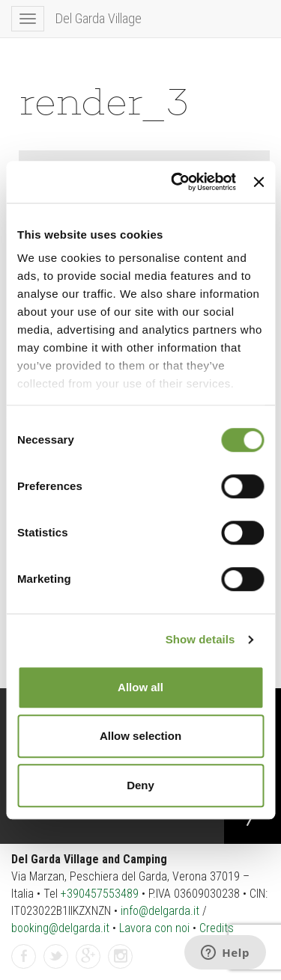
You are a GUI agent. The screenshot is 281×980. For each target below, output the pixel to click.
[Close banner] (259, 182)
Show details (200, 639)
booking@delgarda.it (60, 928)
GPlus (88, 957)
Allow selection (140, 736)
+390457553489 (100, 894)
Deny (140, 785)
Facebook (24, 957)
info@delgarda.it (160, 911)
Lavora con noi (154, 928)
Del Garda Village (99, 18)
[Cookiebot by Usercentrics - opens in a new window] (176, 182)
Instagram (121, 957)
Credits (217, 928)
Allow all (140, 687)
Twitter (56, 957)
